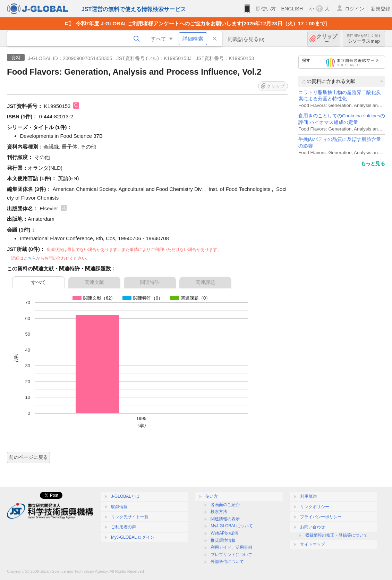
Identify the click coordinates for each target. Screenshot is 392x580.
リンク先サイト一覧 (130, 517)
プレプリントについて (231, 555)
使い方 (269, 9)
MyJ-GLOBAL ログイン (133, 537)
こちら (30, 258)
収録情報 (119, 507)
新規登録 (381, 9)
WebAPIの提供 (224, 533)
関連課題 (205, 282)
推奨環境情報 (223, 540)
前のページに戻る (28, 457)
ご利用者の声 (123, 527)
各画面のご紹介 (225, 505)
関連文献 (94, 282)
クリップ (327, 39)
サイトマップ (313, 544)
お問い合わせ (313, 527)
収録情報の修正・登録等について (336, 535)
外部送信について (227, 562)
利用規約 (308, 496)
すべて (39, 282)
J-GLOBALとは (125, 496)
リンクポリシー (315, 507)
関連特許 (150, 282)
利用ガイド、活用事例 (231, 547)
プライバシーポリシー (321, 517)
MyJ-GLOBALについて (232, 526)
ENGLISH (292, 9)
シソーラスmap (364, 39)
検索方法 (219, 512)
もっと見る (373, 163)
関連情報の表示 (225, 519)
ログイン (355, 9)
